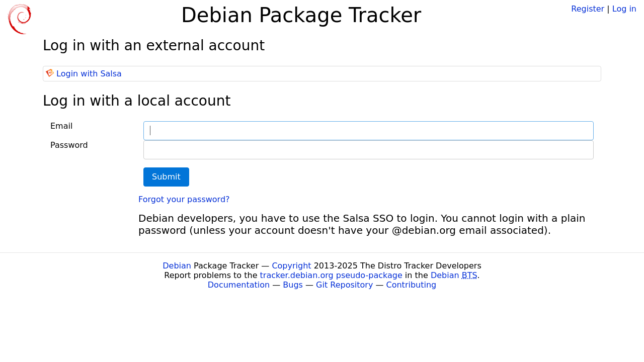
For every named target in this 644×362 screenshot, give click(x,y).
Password (69, 145)
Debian (177, 266)
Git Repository (344, 285)
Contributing (412, 285)
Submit (166, 177)
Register (588, 9)
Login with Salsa (89, 74)
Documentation (239, 285)
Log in (624, 9)
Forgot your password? (184, 199)
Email (61, 126)
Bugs (293, 285)
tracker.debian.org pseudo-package (331, 275)
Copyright (291, 266)
